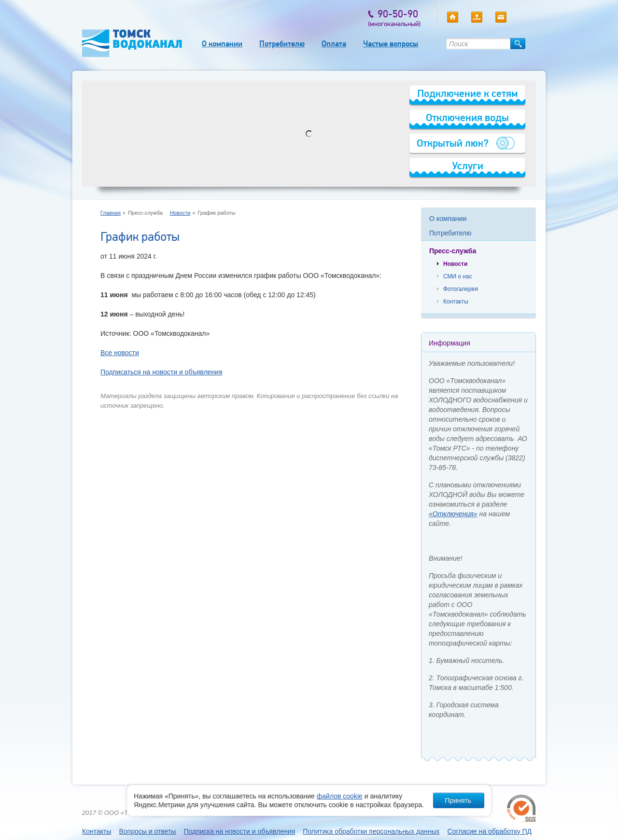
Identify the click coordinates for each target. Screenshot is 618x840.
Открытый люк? (453, 143)
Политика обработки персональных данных (371, 831)
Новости (180, 213)
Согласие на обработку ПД (490, 831)
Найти (518, 44)
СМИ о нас (458, 276)
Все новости (120, 353)
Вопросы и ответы (147, 831)
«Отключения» (453, 514)
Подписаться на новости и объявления (161, 372)
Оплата (334, 44)
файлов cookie (340, 796)
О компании (222, 44)
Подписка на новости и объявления (239, 831)
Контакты (456, 302)
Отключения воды (467, 117)
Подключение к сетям (468, 93)
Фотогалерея (461, 289)
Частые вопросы (391, 44)
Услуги (468, 166)
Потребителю (282, 44)
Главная (111, 213)
